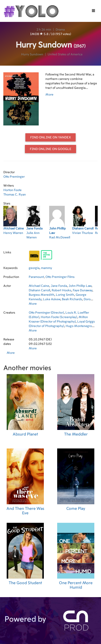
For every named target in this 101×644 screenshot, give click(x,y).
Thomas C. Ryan (15, 195)
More (49, 95)
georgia (34, 268)
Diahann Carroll (39, 290)
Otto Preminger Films (60, 277)
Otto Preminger (14, 177)
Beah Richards (72, 299)
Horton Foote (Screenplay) (59, 317)
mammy (46, 268)
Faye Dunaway (83, 290)
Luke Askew (52, 299)
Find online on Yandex (51, 138)
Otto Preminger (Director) (46, 313)
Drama (60, 30)
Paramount (36, 277)
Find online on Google (51, 149)
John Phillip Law (80, 286)
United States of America (65, 54)
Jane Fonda (59, 286)
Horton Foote (12, 190)
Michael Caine (39, 286)
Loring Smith (65, 295)
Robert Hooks (61, 290)
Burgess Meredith (41, 295)
